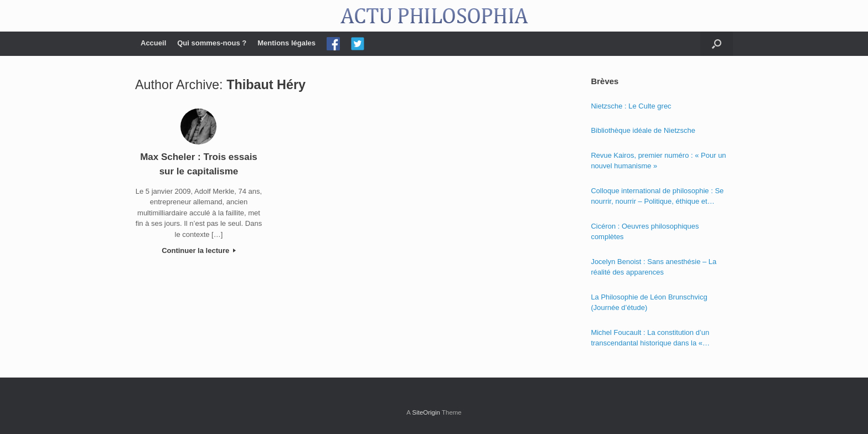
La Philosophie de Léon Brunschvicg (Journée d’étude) (649, 303)
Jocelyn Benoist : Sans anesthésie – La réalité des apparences (653, 267)
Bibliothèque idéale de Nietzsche (643, 130)
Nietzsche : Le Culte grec (631, 106)
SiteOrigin (426, 412)
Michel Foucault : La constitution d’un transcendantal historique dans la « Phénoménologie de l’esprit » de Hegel (652, 339)
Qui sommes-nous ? (212, 43)
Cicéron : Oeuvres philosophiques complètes (645, 232)
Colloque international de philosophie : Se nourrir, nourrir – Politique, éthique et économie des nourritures (657, 197)
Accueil (153, 43)
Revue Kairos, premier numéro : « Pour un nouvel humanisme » (658, 161)
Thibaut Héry (266, 85)
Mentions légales (286, 43)
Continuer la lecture (199, 250)
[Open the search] (717, 44)
